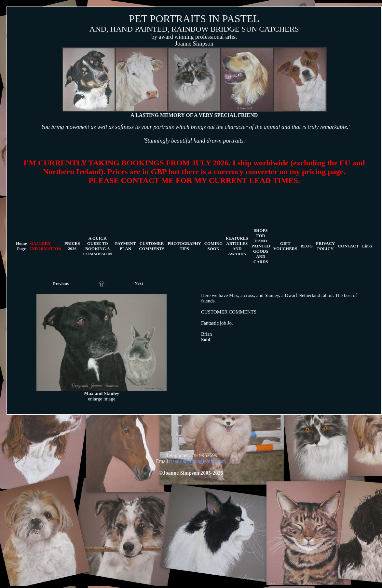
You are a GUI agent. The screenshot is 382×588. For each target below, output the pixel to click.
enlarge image (102, 399)
